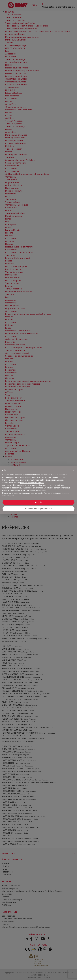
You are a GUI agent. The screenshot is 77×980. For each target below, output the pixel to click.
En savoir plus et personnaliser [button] (38, 509)
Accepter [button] (38, 502)
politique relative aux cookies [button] (32, 483)
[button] (74, 470)
